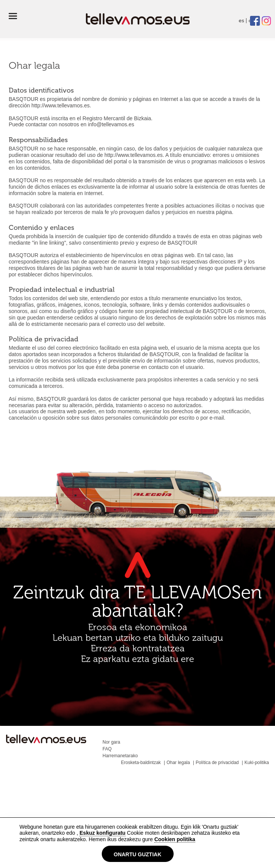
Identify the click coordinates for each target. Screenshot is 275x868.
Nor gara (111, 742)
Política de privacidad (217, 763)
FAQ (107, 749)
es (241, 21)
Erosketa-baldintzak (141, 763)
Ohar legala (178, 763)
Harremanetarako (120, 756)
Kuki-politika (257, 763)
